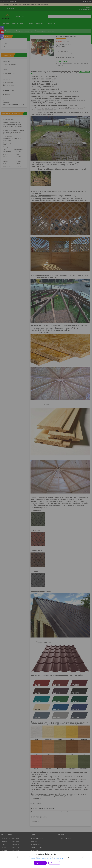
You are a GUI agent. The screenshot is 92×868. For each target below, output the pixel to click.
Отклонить (54, 863)
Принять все (40, 863)
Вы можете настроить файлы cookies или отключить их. (45, 859)
